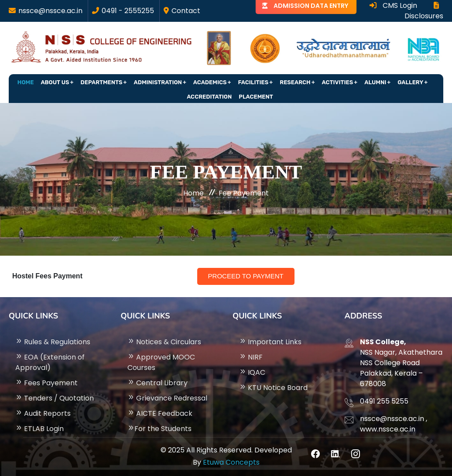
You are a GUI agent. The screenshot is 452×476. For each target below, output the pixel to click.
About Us (55, 82)
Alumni (375, 82)
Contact (186, 11)
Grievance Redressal (167, 398)
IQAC (252, 372)
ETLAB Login (39, 429)
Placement (256, 97)
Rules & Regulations (53, 342)
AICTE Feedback (160, 413)
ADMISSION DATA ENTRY (311, 6)
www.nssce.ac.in (388, 429)
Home (26, 82)
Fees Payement (46, 383)
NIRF (251, 357)
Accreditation (209, 97)
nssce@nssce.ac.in (50, 11)
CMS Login (393, 5)
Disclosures (424, 11)
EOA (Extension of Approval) (50, 362)
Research (295, 82)
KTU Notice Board (273, 388)
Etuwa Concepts (231, 462)
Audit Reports (43, 413)
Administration (158, 82)
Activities (338, 82)
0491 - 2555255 (128, 11)
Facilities (253, 82)
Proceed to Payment (246, 276)
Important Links (270, 342)
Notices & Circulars (164, 342)
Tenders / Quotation (55, 398)
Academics (210, 82)
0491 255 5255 (384, 401)
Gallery (410, 82)
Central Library (158, 383)
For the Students (159, 429)
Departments (102, 82)
